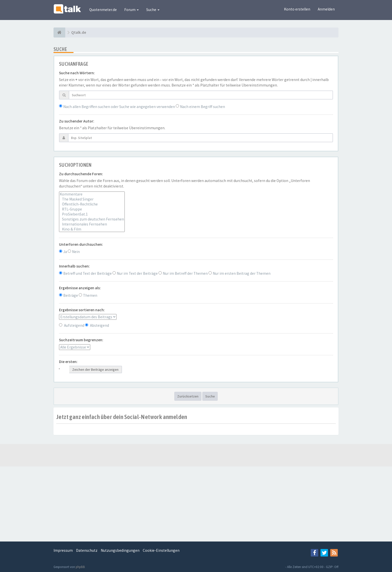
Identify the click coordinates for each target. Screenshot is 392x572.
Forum (131, 10)
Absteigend (99, 325)
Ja (65, 252)
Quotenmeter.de (103, 10)
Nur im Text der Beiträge (137, 273)
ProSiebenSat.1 (92, 214)
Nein (76, 252)
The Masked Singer (92, 199)
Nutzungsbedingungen (120, 550)
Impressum (63, 550)
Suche (153, 10)
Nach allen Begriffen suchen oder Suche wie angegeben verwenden (119, 107)
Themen (90, 295)
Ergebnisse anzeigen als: (80, 288)
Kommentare (92, 194)
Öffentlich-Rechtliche (92, 204)
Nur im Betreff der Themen (185, 273)
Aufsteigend (74, 325)
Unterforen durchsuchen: (81, 244)
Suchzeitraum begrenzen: (81, 340)
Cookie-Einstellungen (161, 550)
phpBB (80, 567)
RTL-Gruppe (92, 209)
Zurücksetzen (188, 396)
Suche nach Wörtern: (77, 73)
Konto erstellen (297, 9)
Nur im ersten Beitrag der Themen (242, 273)
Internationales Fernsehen (92, 224)
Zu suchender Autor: (77, 121)
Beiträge (71, 295)
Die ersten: (68, 362)
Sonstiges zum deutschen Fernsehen (92, 219)
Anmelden (326, 9)
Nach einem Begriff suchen (202, 107)
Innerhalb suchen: (74, 266)
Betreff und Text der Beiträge (87, 273)
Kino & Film (92, 229)
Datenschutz (87, 550)
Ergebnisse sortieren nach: (82, 310)
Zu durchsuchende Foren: (81, 174)
